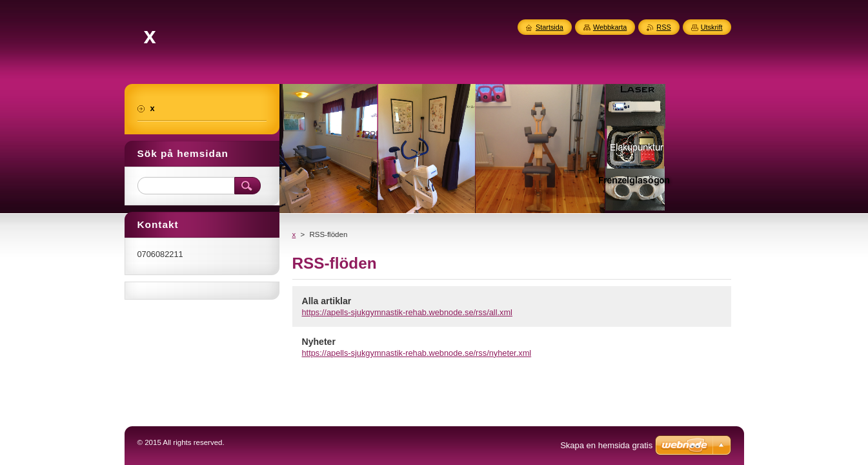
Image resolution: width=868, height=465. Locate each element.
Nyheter (319, 342)
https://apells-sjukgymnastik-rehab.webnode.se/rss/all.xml (407, 312)
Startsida (550, 27)
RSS (663, 27)
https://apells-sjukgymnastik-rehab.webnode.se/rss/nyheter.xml (417, 353)
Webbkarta (610, 27)
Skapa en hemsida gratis (606, 445)
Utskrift (712, 27)
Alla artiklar (327, 301)
